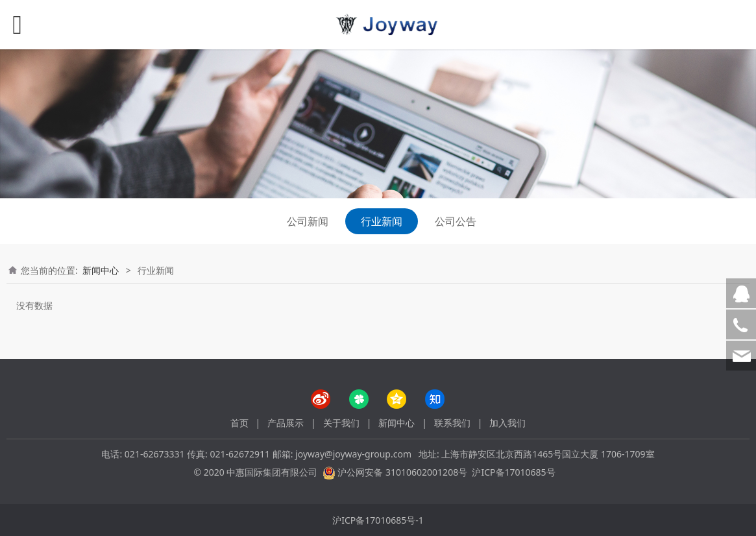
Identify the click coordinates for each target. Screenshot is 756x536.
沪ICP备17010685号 (513, 472)
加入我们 (507, 423)
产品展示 (286, 423)
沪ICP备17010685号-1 (378, 520)
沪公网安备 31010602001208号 (402, 472)
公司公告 (456, 221)
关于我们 (341, 423)
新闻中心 (101, 270)
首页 (239, 423)
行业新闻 (382, 221)
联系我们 (452, 423)
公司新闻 (308, 221)
